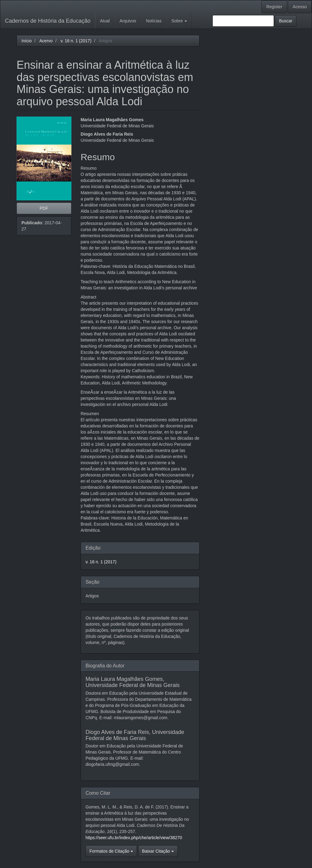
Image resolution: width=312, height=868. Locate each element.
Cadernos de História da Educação (48, 21)
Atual (105, 21)
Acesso (300, 7)
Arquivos (128, 21)
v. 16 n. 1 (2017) (76, 41)
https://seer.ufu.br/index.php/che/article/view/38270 (134, 838)
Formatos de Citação (111, 851)
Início (27, 41)
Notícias (154, 21)
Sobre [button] (179, 21)
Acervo (46, 41)
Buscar (286, 21)
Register (274, 7)
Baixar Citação (158, 851)
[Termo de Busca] (243, 21)
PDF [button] (44, 208)
